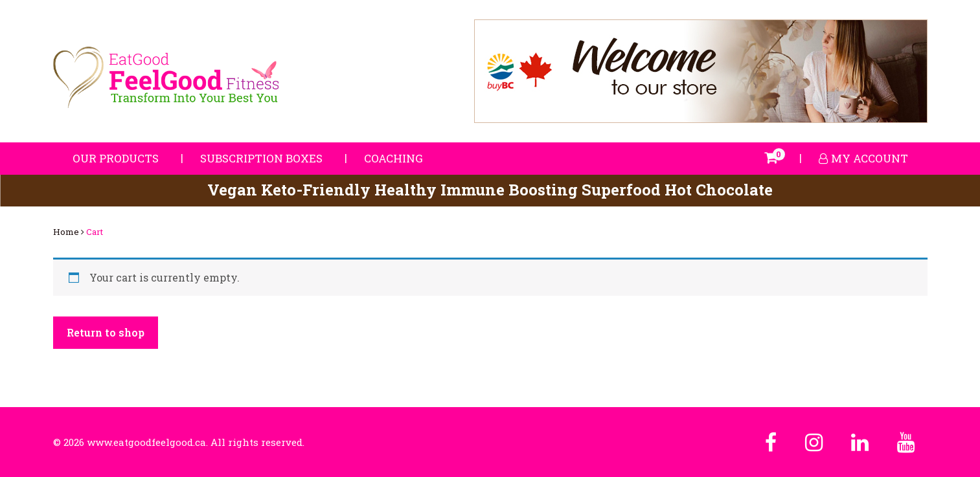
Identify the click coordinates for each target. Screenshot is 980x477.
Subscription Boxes (261, 158)
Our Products (116, 158)
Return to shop (106, 332)
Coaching (393, 158)
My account (863, 158)
